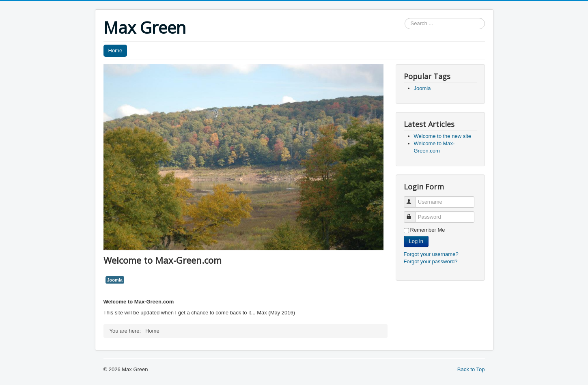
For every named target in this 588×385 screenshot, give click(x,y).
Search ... (405, 18)
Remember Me (428, 230)
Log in (416, 241)
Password (413, 214)
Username (413, 199)
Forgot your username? (431, 254)
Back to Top (471, 369)
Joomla (115, 280)
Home (115, 51)
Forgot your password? (431, 261)
